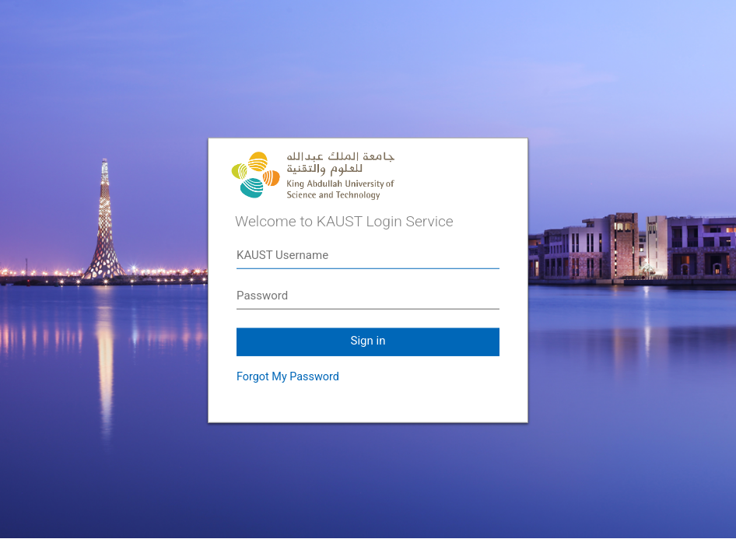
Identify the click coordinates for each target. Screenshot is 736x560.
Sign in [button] (368, 341)
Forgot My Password (288, 377)
